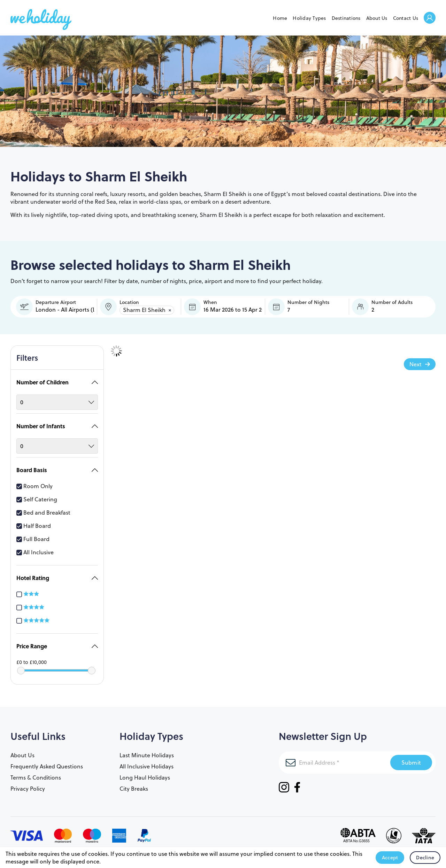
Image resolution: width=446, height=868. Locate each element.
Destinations (346, 18)
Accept (390, 858)
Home (280, 18)
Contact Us (406, 18)
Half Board (34, 522)
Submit (411, 759)
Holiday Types (309, 18)
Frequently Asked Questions (47, 763)
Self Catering (37, 496)
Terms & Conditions (36, 774)
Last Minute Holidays (147, 752)
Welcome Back (430, 18)
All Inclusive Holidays (147, 763)
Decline (425, 858)
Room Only (34, 483)
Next (416, 364)
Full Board (33, 535)
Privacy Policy (28, 785)
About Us (377, 18)
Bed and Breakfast (43, 509)
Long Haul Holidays (145, 774)
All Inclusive (35, 549)
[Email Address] (334, 759)
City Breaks (134, 785)
